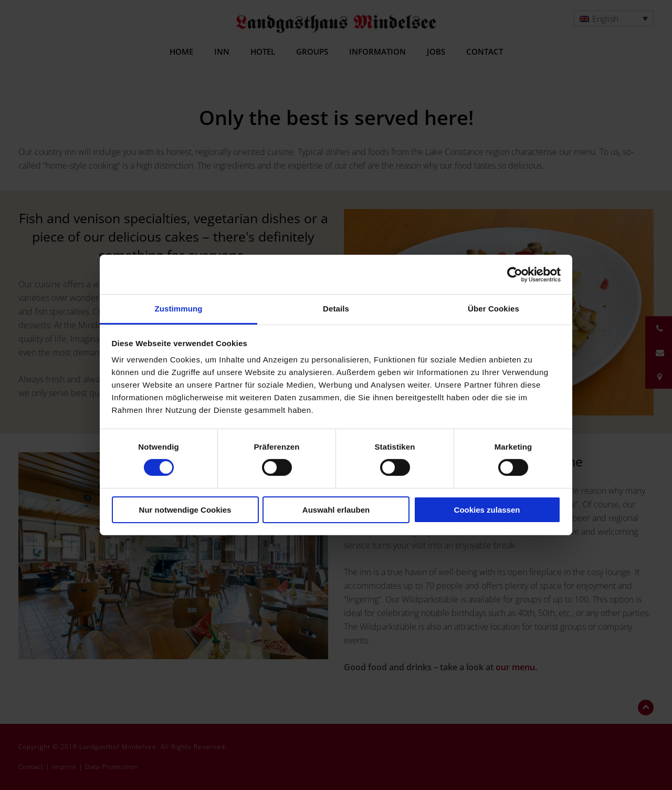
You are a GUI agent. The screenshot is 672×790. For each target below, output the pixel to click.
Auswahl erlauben (336, 510)
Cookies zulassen (487, 510)
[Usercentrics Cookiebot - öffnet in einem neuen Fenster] (515, 274)
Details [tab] (336, 309)
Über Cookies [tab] (493, 309)
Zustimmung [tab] (179, 309)
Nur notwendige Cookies (185, 510)
